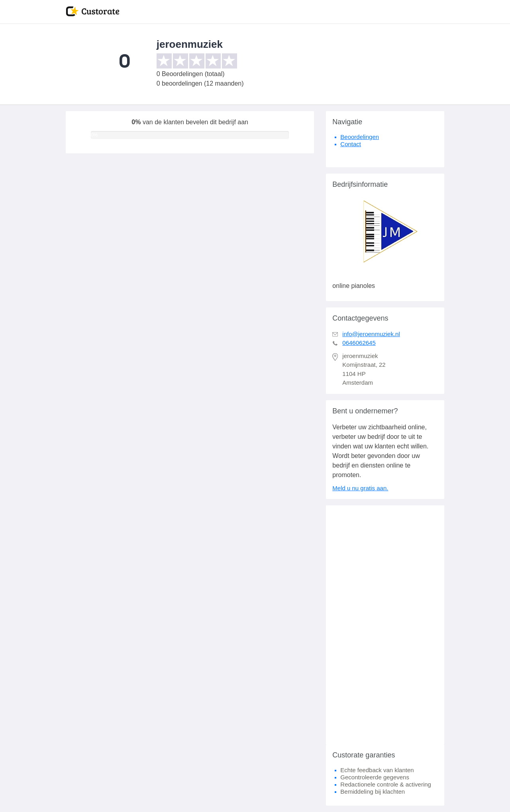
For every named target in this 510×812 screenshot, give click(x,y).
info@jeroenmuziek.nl (371, 334)
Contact (351, 144)
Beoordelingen (360, 137)
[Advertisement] (385, 625)
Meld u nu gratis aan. (360, 488)
